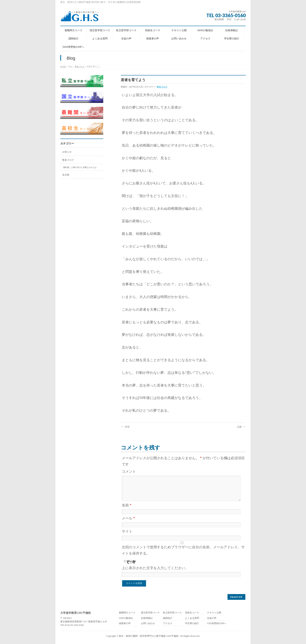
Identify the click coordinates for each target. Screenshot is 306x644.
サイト (127, 531)
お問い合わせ (148, 623)
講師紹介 (168, 618)
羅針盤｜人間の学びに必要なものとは (80, 167)
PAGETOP (236, 597)
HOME (63, 67)
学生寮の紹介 (192, 623)
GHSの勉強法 (126, 618)
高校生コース (192, 613)
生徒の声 (212, 618)
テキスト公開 (214, 613)
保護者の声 (125, 623)
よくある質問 (192, 618)
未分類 (66, 175)
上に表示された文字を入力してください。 (155, 568)
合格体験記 (147, 618)
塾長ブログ (80, 67)
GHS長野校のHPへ (217, 623)
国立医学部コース (150, 613)
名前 (127, 505)
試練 (241, 427)
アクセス (168, 623)
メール (128, 518)
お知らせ (67, 152)
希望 (125, 427)
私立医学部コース (172, 613)
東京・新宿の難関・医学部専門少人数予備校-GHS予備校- (149, 636)
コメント (129, 471)
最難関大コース (127, 613)
